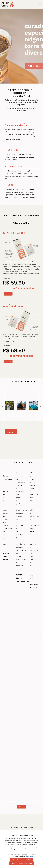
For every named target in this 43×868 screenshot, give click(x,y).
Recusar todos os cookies (21, 863)
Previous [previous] (3, 406)
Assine (8, 294)
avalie (22, 807)
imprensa (17, 828)
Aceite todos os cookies (21, 860)
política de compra (27, 828)
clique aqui (29, 856)
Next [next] (40, 406)
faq (11, 828)
